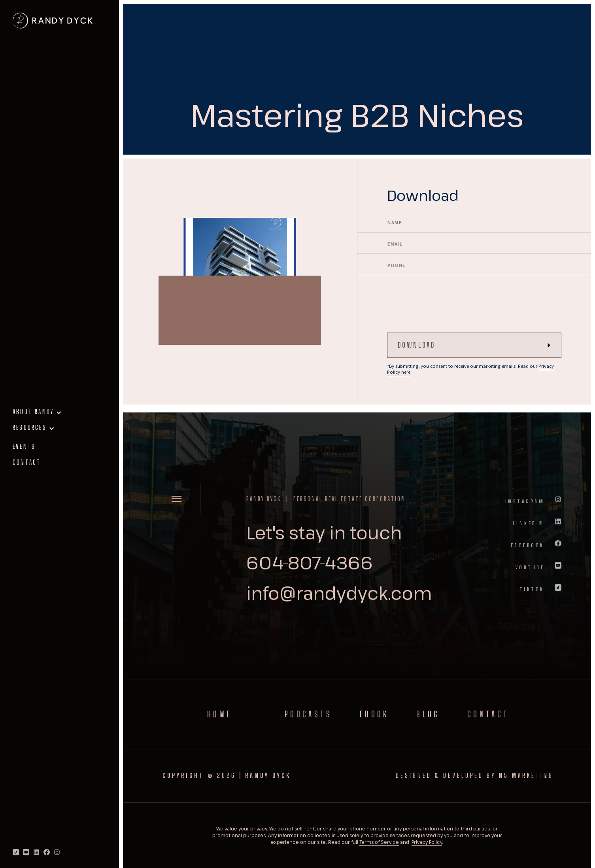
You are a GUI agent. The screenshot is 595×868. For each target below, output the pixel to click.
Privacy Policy (427, 842)
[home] (53, 21)
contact (27, 462)
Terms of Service (379, 842)
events (24, 446)
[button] (59, 415)
